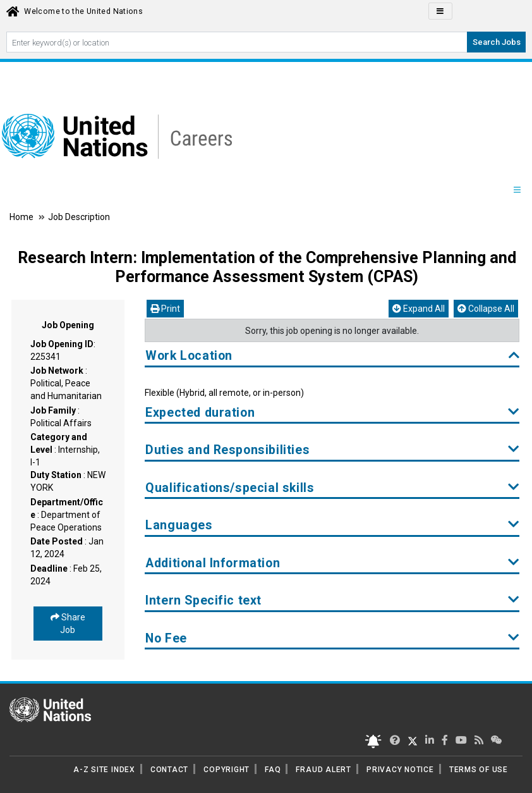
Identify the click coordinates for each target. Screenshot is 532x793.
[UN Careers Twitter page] (395, 740)
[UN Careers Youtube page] (461, 740)
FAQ (273, 770)
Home (22, 217)
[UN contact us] (497, 740)
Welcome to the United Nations (83, 11)
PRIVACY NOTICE (400, 770)
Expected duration (332, 413)
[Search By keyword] (237, 42)
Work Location (332, 356)
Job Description (79, 217)
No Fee (332, 638)
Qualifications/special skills (332, 488)
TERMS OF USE (479, 770)
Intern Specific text (332, 600)
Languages (332, 525)
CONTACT (169, 770)
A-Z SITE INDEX (104, 770)
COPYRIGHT (227, 770)
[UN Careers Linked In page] (430, 740)
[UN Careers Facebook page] (445, 740)
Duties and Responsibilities (332, 450)
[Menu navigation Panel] (517, 190)
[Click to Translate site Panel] (440, 11)
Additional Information (332, 563)
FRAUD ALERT (323, 770)
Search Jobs (497, 42)
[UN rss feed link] (479, 740)
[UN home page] (50, 709)
